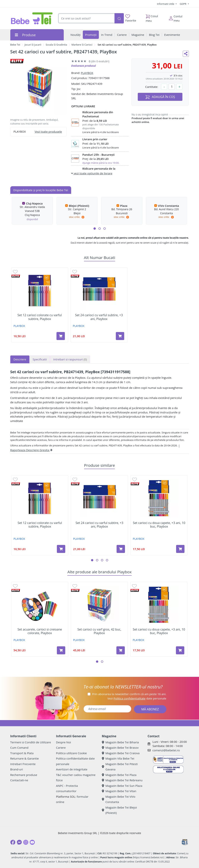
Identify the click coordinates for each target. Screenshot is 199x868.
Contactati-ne (19, 780)
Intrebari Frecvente (23, 764)
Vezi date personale (137, 698)
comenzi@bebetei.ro (166, 750)
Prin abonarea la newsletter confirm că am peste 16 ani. (129, 694)
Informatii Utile (166, 4)
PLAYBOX (87, 73)
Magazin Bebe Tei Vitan (119, 791)
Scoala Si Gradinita (56, 45)
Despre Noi (64, 742)
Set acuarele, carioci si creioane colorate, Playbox (40, 631)
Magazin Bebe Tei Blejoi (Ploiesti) (119, 810)
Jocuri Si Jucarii (33, 45)
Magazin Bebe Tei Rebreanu (122, 780)
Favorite (131, 18)
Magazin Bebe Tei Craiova (121, 753)
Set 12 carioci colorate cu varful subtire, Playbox (39, 317)
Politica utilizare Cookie (71, 753)
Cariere (61, 748)
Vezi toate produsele (48, 132)
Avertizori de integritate (72, 769)
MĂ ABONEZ (150, 709)
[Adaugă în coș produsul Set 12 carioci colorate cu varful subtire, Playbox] (61, 336)
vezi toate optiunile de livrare (92, 173)
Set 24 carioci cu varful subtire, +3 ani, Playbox (99, 317)
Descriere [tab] (20, 359)
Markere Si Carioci (82, 45)
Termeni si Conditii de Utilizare (31, 742)
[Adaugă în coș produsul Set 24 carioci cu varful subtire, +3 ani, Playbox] (120, 336)
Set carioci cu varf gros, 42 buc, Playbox (99, 631)
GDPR (183, 4)
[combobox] (86, 18)
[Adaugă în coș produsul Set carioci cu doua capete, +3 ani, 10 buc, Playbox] (180, 549)
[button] (95, 229)
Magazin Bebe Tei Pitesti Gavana (120, 767)
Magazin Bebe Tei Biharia (120, 742)
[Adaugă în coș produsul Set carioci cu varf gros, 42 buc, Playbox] (121, 650)
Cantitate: (152, 87)
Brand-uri (17, 769)
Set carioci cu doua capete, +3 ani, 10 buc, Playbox (159, 525)
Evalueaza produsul (83, 66)
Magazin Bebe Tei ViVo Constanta (119, 799)
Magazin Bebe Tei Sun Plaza (122, 786)
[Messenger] (19, 842)
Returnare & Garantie (25, 758)
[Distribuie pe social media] (186, 54)
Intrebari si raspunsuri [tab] (70, 359)
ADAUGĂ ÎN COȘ (160, 97)
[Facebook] (13, 842)
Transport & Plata (22, 753)
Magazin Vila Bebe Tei (118, 758)
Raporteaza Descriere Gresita (31, 450)
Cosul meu (152, 17)
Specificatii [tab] (40, 359)
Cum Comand (19, 748)
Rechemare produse (24, 775)
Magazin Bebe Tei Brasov (120, 748)
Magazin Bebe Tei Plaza (119, 775)
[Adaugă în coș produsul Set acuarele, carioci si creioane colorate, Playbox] (61, 650)
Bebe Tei (15, 45)
